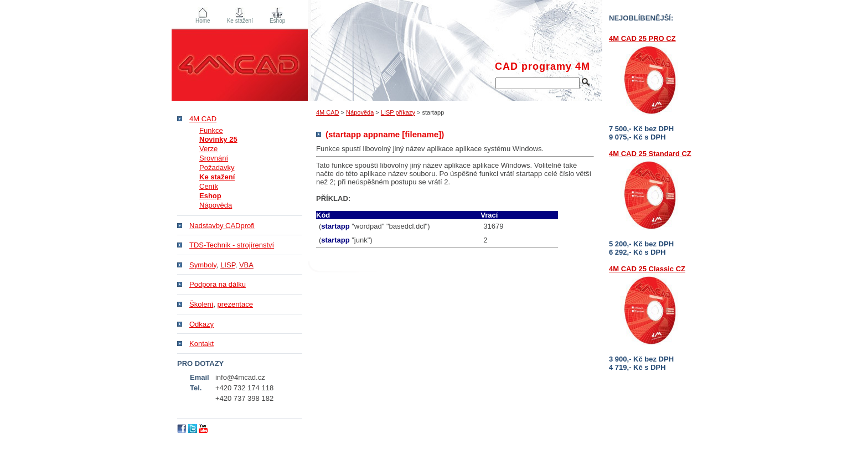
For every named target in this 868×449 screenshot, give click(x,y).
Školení (201, 304)
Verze (208, 149)
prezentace (235, 304)
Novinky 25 (218, 139)
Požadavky (217, 167)
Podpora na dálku (218, 284)
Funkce (211, 130)
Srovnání (214, 158)
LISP (228, 265)
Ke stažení (240, 21)
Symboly (203, 265)
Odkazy (201, 324)
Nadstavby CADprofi (222, 226)
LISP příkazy (398, 112)
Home (203, 21)
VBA (246, 265)
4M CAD (328, 112)
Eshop (277, 21)
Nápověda (360, 112)
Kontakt (201, 344)
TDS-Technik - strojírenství (232, 245)
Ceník (209, 186)
